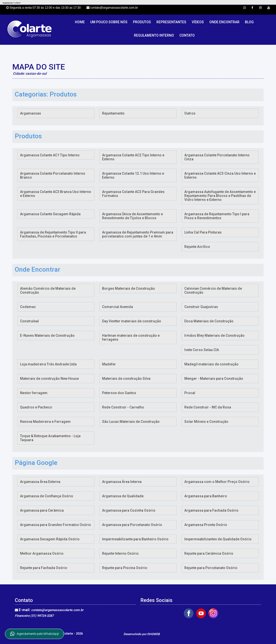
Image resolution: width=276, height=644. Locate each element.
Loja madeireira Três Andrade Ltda (48, 364)
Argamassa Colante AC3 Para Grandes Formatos (133, 194)
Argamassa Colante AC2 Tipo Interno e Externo (133, 157)
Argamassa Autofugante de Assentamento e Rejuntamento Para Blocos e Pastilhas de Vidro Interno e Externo (220, 196)
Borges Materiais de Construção (128, 288)
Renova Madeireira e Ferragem (45, 422)
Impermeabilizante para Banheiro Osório (135, 539)
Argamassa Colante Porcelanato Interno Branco (53, 175)
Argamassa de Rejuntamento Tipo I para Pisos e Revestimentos (217, 216)
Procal (190, 393)
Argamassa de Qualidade (123, 496)
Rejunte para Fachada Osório (44, 568)
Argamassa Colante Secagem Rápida (50, 214)
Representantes (171, 22)
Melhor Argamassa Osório (42, 553)
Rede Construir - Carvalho (123, 407)
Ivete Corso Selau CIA (202, 350)
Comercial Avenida (117, 307)
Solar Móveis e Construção (206, 422)
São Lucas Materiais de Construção (131, 422)
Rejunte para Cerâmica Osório (209, 553)
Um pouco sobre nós (109, 22)
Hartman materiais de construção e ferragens (131, 337)
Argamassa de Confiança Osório (47, 496)
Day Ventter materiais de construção (132, 321)
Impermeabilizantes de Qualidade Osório (218, 539)
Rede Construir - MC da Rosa (208, 407)
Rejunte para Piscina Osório (125, 568)
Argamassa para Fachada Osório (211, 510)
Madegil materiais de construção (211, 364)
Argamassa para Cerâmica (42, 510)
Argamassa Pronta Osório (206, 525)
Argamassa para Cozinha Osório (129, 510)
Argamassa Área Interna (122, 482)
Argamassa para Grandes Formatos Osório (55, 525)
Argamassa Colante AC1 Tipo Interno (50, 155)
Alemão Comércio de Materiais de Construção (48, 290)
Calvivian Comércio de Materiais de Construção (213, 290)
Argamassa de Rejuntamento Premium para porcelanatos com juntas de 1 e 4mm (138, 234)
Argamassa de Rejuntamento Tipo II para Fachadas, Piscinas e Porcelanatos (53, 234)
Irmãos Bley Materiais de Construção (214, 335)
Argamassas (31, 113)
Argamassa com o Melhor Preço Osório (217, 482)
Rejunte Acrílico (197, 247)
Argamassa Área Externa (40, 482)
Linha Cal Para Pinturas (203, 232)
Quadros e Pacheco (36, 407)
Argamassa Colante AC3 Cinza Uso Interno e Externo (220, 175)
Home (80, 22)
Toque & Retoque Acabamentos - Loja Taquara (50, 438)
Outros (190, 113)
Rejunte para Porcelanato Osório (211, 568)
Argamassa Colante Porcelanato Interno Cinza (217, 157)
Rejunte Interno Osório (120, 553)
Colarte (68, 633)
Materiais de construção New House (49, 379)
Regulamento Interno (154, 35)
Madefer (109, 364)
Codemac (28, 307)
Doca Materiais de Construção (209, 321)
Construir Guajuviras (201, 307)
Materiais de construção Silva (126, 379)
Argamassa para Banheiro (206, 496)
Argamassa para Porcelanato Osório (132, 525)
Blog (249, 22)
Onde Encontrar (224, 22)
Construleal (29, 321)
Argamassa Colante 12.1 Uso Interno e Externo (133, 175)
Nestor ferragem (34, 393)
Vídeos (198, 22)
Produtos (142, 22)
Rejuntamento (113, 113)
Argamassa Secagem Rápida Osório (50, 539)
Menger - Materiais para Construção (214, 379)
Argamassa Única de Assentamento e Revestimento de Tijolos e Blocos (132, 216)
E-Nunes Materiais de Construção (47, 335)
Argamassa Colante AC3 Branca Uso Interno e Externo (56, 194)
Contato (187, 35)
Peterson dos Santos (119, 393)
